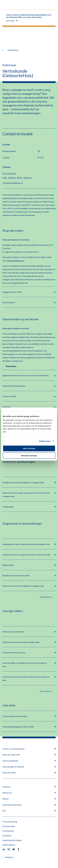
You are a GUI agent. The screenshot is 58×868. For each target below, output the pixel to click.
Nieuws (29, 799)
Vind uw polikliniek (29, 761)
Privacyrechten (9, 826)
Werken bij (29, 793)
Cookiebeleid (8, 831)
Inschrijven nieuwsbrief (29, 805)
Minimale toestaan (29, 456)
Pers (29, 811)
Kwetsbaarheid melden (12, 840)
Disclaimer (7, 836)
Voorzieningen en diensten (29, 767)
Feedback (9, 857)
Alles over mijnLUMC (29, 755)
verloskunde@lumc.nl (13, 183)
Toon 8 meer (46, 597)
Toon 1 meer (46, 691)
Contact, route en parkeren (29, 749)
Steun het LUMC (29, 773)
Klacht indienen (9, 845)
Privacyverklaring (10, 822)
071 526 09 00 (9, 174)
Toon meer (11, 366)
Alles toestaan (29, 448)
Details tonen (45, 441)
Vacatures (29, 787)
